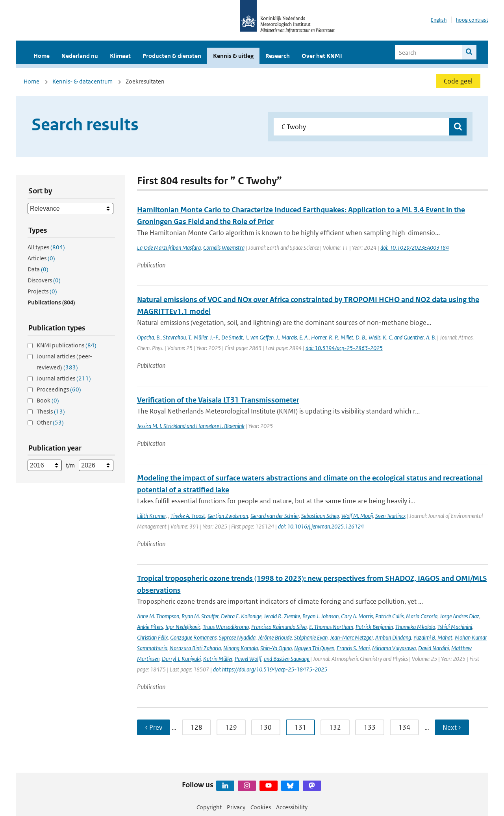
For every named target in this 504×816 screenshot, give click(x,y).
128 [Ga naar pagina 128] (196, 727)
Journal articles (64, 378)
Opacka (145, 337)
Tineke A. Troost (188, 516)
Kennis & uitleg (233, 56)
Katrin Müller (218, 659)
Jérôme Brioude (275, 637)
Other (50, 422)
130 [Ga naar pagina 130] (266, 727)
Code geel (458, 81)
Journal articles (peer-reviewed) (64, 362)
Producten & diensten (172, 56)
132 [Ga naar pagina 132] (335, 727)
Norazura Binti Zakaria (195, 648)
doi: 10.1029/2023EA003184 (415, 248)
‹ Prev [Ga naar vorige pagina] (154, 727)
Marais (289, 337)
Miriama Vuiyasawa (394, 648)
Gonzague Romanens (193, 637)
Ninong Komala (241, 648)
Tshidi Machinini (455, 627)
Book (48, 400)
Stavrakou (174, 337)
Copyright (209, 807)
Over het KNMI (322, 56)
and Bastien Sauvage (287, 659)
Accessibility (292, 807)
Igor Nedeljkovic (183, 627)
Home (42, 56)
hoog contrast (472, 20)
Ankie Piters (150, 627)
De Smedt (232, 337)
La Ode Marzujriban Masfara (169, 248)
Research (278, 56)
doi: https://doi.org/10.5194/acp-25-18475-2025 (270, 669)
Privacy (236, 807)
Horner (319, 337)
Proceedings (59, 389)
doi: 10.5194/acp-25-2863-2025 (344, 348)
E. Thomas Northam (331, 627)
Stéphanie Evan (311, 637)
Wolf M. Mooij (357, 516)
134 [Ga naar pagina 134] (404, 727)
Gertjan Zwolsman (228, 516)
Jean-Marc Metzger (351, 637)
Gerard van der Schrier (275, 516)
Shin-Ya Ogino (276, 648)
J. (278, 337)
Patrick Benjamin (374, 627)
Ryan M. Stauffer (200, 616)
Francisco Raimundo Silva (279, 627)
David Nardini (434, 648)
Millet (347, 337)
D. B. (361, 337)
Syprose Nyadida (237, 637)
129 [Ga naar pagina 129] (231, 727)
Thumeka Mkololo (415, 627)
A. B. (431, 337)
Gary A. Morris (357, 616)
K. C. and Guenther (403, 337)
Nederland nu (80, 56)
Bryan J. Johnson (321, 616)
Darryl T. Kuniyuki (181, 659)
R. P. (334, 337)
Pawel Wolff (248, 659)
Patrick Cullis (389, 616)
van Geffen (262, 337)
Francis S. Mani (353, 648)
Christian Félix (152, 637)
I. (247, 337)
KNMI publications (67, 345)
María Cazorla (422, 616)
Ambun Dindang (393, 637)
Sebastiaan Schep (320, 516)
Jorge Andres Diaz (460, 616)
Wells (374, 337)
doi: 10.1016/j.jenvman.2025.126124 (321, 526)
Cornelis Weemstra (224, 248)
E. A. (304, 337)
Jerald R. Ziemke (282, 616)
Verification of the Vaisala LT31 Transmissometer (218, 400)
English (439, 20)
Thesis (51, 411)
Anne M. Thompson (158, 616)
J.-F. (214, 337)
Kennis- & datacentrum (82, 81)
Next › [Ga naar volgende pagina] (452, 727)
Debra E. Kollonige (241, 616)
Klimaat (120, 56)
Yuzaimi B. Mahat (433, 637)
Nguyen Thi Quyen (314, 648)
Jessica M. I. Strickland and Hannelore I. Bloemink (191, 426)
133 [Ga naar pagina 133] (370, 727)
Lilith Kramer (151, 516)
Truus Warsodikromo (226, 627)
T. (190, 337)
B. (158, 337)
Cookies (261, 807)
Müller (201, 337)
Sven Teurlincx (390, 516)
